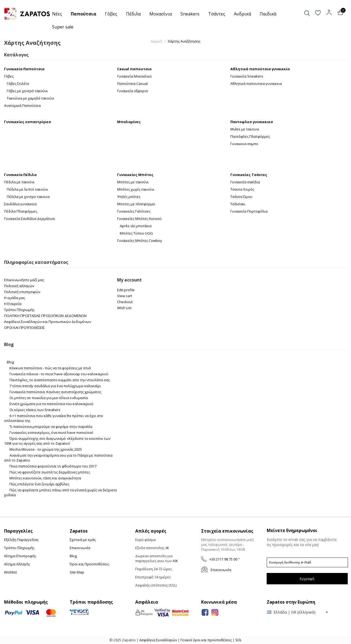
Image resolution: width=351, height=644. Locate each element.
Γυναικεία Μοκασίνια (134, 76)
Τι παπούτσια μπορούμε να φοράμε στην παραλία (51, 427)
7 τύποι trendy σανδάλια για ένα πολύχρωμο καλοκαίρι (55, 386)
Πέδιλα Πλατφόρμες (21, 211)
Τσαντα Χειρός (242, 189)
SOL (239, 640)
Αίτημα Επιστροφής (20, 556)
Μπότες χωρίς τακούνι (136, 189)
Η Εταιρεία (13, 304)
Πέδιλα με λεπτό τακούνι (27, 189)
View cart (125, 296)
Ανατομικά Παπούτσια (22, 105)
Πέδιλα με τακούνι (19, 182)
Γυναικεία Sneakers (247, 76)
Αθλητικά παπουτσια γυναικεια (256, 84)
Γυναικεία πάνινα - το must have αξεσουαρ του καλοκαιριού (59, 374)
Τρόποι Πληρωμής (19, 310)
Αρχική (156, 41)
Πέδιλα (133, 14)
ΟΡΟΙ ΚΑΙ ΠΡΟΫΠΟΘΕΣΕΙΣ (24, 328)
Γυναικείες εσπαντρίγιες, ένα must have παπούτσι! (51, 432)
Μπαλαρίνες (129, 122)
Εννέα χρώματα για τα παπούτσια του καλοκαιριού (51, 404)
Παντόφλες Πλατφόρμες (250, 136)
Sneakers (190, 14)
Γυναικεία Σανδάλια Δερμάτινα (29, 219)
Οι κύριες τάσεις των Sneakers (35, 410)
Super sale (63, 27)
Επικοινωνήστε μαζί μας (24, 280)
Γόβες (111, 14)
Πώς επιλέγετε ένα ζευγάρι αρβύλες (39, 484)
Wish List (124, 308)
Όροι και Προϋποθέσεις (89, 564)
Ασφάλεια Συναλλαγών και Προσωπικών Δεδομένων (48, 322)
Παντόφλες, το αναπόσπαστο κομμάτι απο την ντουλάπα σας (60, 380)
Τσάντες (217, 14)
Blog (10, 362)
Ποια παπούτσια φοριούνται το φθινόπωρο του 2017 (53, 466)
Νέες (57, 14)
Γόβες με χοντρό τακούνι (27, 91)
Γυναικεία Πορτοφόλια (249, 211)
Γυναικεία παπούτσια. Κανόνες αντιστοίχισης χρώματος (55, 392)
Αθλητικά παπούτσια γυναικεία (260, 69)
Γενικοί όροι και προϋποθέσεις (206, 640)
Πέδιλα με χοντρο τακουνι (28, 197)
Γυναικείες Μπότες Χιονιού (139, 219)
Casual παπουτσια (134, 69)
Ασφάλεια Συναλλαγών (159, 640)
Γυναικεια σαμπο (244, 144)
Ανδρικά (242, 14)
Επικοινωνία (80, 548)
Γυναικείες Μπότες (135, 175)
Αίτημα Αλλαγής (17, 564)
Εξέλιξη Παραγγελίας (21, 540)
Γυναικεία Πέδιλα (20, 175)
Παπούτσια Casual (132, 84)
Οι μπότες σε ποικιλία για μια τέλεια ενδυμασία (49, 398)
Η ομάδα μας (15, 298)
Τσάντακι (238, 204)
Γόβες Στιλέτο (18, 84)
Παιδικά (268, 14)
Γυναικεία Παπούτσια (24, 69)
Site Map (77, 572)
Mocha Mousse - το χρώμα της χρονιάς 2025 (46, 449)
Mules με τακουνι (245, 129)
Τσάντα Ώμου (241, 197)
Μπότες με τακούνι (133, 182)
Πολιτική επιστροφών (22, 292)
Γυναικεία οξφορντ (133, 91)
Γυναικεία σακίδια (245, 182)
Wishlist (10, 572)
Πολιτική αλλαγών (19, 286)
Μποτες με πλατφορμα (136, 204)
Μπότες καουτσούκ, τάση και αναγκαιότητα (45, 478)
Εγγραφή (307, 579)
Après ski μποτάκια (136, 226)
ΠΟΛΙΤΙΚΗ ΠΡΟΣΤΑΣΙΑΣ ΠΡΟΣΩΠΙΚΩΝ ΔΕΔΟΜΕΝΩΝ (45, 316)
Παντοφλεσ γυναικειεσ (252, 122)
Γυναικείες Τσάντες (249, 175)
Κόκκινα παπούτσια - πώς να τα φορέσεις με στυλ (50, 368)
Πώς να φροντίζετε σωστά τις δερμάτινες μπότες (50, 472)
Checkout (125, 302)
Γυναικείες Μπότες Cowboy (140, 241)
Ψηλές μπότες (129, 197)
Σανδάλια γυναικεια (20, 204)
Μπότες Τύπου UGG (136, 233)
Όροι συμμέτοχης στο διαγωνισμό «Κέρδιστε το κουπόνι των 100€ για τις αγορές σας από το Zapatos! (57, 441)
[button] (312, 13)
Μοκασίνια (161, 14)
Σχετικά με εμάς (83, 540)
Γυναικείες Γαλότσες (134, 211)
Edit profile (126, 290)
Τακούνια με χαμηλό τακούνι (30, 98)
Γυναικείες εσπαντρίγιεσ (28, 122)
